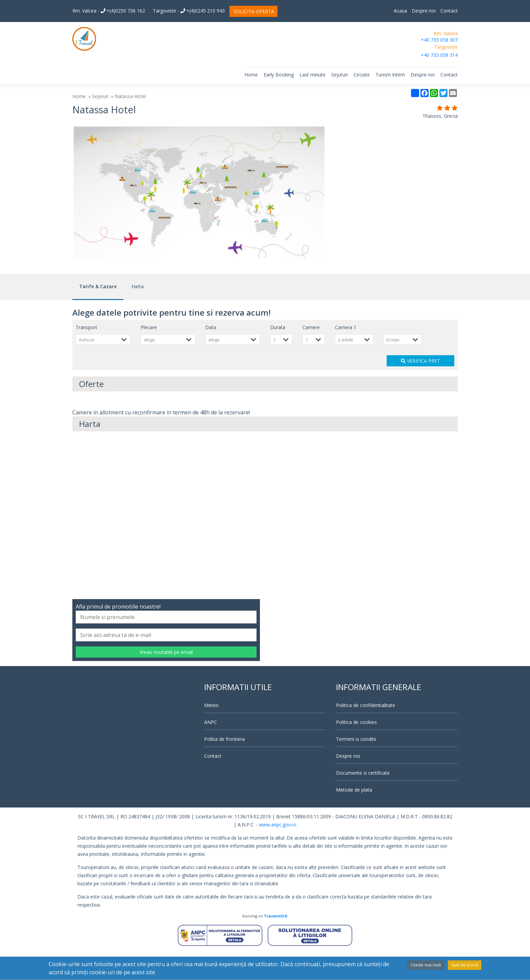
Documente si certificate (363, 802)
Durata (278, 356)
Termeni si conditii (356, 768)
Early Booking (279, 75)
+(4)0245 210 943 (203, 11)
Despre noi (424, 11)
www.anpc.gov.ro (278, 854)
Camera (346, 356)
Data (211, 356)
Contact (449, 11)
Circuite (362, 75)
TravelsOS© (276, 945)
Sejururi (340, 75)
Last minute (312, 75)
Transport (87, 356)
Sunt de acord (465, 965)
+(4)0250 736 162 (123, 11)
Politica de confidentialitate (366, 734)
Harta (138, 315)
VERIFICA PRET (420, 390)
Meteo (211, 734)
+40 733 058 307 (439, 40)
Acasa (400, 11)
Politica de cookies (356, 751)
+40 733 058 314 (439, 55)
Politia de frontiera (224, 768)
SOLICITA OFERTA (254, 11)
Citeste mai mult (426, 965)
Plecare (149, 356)
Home (251, 75)
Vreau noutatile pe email (166, 681)
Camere (311, 356)
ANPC (211, 751)
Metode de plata (354, 819)
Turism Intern (390, 75)
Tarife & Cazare (98, 315)
